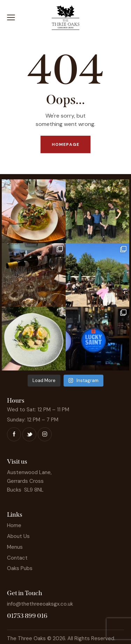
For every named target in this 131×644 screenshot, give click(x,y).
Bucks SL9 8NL (25, 490)
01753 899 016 (27, 616)
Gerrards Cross (25, 481)
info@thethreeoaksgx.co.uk (40, 604)
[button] (11, 18)
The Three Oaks (26, 638)
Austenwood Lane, (29, 472)
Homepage (65, 144)
